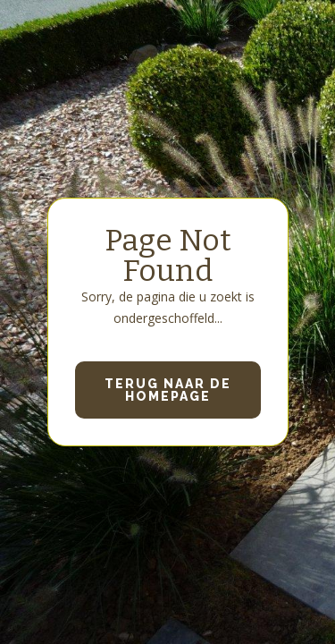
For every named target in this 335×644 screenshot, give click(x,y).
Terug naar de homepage (168, 390)
